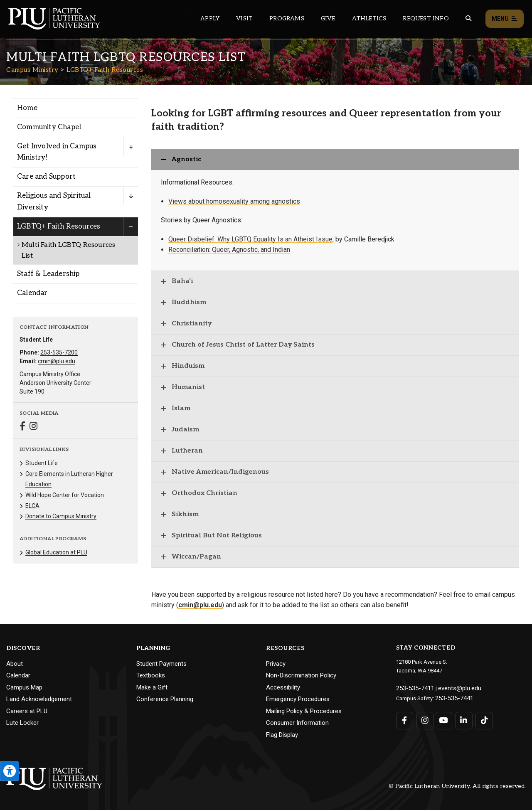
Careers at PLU (27, 711)
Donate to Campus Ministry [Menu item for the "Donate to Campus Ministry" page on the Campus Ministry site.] (61, 516)
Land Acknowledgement (39, 699)
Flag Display (282, 735)
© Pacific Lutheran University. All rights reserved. (457, 786)
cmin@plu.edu (57, 361)
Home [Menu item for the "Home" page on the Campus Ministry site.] (27, 108)
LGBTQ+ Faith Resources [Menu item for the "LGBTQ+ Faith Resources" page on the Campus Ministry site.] (59, 227)
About (15, 664)
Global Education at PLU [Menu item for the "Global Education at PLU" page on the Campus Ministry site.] (56, 552)
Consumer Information (297, 723)
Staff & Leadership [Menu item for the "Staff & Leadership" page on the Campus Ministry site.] (48, 274)
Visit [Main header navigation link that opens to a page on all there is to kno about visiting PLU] (244, 18)
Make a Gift (152, 687)
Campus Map (24, 687)
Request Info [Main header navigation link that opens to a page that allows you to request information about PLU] (426, 18)
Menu (505, 19)
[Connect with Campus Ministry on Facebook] (22, 427)
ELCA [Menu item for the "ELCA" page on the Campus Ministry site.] (32, 506)
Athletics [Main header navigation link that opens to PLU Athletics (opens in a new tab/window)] (369, 18)
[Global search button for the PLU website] (468, 18)
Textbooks (151, 675)
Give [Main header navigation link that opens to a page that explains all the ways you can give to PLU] (328, 18)
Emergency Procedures (298, 699)
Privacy (276, 664)
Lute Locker (22, 723)
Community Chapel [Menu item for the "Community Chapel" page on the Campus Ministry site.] (49, 127)
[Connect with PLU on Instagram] (423, 718)
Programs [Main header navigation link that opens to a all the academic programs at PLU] (287, 18)
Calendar (18, 675)
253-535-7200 (59, 352)
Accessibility (283, 687)
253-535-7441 (451, 696)
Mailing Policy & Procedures (304, 711)
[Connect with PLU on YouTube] (442, 718)
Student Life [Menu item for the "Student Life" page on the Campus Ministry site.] (42, 463)
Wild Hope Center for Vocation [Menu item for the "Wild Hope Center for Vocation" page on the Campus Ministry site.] (65, 495)
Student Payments (161, 664)
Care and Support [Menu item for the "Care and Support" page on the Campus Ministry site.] (46, 177)
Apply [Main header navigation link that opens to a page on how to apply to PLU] (210, 18)
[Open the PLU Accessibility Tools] (10, 771)
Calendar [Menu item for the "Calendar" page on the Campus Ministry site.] (32, 293)
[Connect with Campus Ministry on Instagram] (33, 427)
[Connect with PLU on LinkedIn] (461, 718)
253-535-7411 (412, 688)
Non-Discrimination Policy (301, 675)
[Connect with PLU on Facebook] (405, 718)
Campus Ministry (32, 70)
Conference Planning (165, 699)
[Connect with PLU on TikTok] (480, 718)
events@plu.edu (452, 688)
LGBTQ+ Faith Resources (105, 70)
